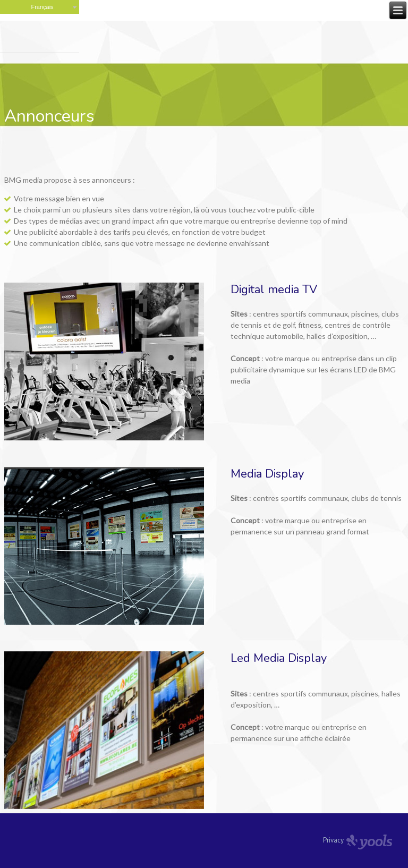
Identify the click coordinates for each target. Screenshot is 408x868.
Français (42, 7)
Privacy (333, 840)
